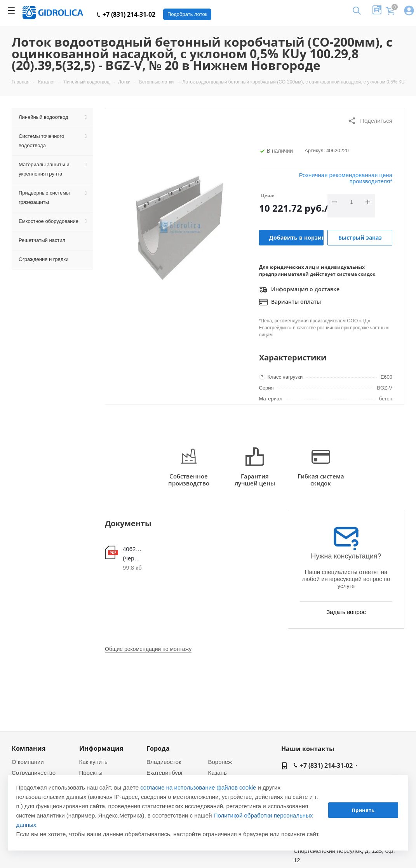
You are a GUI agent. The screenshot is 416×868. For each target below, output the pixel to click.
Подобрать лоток (187, 14)
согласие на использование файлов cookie (198, 787)
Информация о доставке (299, 290)
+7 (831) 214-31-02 (126, 14)
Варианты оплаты (290, 302)
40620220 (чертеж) (132, 554)
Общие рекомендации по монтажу (148, 649)
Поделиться (370, 121)
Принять (363, 810)
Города (158, 748)
